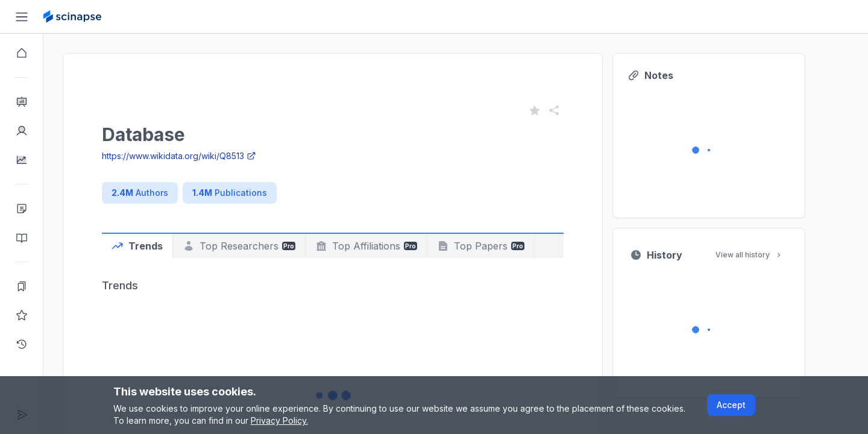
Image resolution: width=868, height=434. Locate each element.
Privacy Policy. (279, 420)
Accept (731, 405)
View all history (771, 255)
